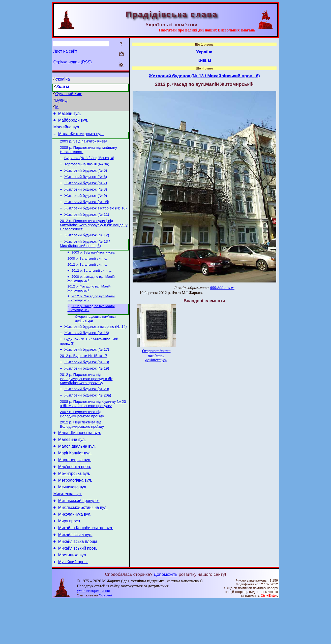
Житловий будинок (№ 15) (87, 353)
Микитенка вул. (68, 530)
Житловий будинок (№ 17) (87, 371)
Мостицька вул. (73, 598)
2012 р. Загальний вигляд (87, 280)
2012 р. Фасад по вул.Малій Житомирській (89, 306)
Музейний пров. (73, 606)
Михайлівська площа (78, 583)
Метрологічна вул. (75, 515)
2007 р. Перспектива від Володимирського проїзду (82, 442)
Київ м (63, 86)
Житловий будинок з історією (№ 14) (95, 346)
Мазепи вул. (70, 114)
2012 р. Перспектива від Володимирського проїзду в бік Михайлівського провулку (86, 404)
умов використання (93, 634)
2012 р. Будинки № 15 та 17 (84, 378)
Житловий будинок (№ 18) (87, 385)
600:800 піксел (222, 288)
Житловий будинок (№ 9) (86, 205)
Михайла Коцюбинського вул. (86, 568)
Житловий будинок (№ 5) (86, 177)
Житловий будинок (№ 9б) (87, 212)
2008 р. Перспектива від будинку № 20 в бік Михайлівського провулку (93, 431)
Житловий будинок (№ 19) (87, 392)
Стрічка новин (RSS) (73, 62)
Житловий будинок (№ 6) (86, 184)
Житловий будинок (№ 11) (87, 227)
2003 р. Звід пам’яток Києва (84, 145)
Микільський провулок (79, 538)
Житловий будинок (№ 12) (87, 249)
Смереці (105, 639)
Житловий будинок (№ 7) (86, 191)
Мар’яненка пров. (75, 500)
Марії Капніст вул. (75, 485)
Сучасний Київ (69, 94)
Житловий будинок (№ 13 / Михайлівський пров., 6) (85, 258)
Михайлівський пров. (78, 591)
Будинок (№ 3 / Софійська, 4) (89, 163)
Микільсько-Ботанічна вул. (83, 545)
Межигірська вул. (74, 507)
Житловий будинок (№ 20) (87, 415)
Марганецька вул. (75, 492)
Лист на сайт (65, 51)
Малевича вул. (72, 470)
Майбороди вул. (73, 122)
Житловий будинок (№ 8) (86, 198)
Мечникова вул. (73, 523)
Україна (63, 79)
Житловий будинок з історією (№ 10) (95, 220)
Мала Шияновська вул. (80, 462)
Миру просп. (70, 560)
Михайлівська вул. (75, 575)
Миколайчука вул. (75, 553)
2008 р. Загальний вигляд (87, 274)
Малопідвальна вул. (77, 477)
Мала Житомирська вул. (81, 137)
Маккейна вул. (67, 129)
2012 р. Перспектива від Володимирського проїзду (82, 453)
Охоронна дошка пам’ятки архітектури (156, 355)
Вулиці (61, 100)
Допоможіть (166, 618)
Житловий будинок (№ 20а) (88, 422)
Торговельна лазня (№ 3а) (87, 170)
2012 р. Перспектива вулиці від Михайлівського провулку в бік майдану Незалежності (94, 238)
